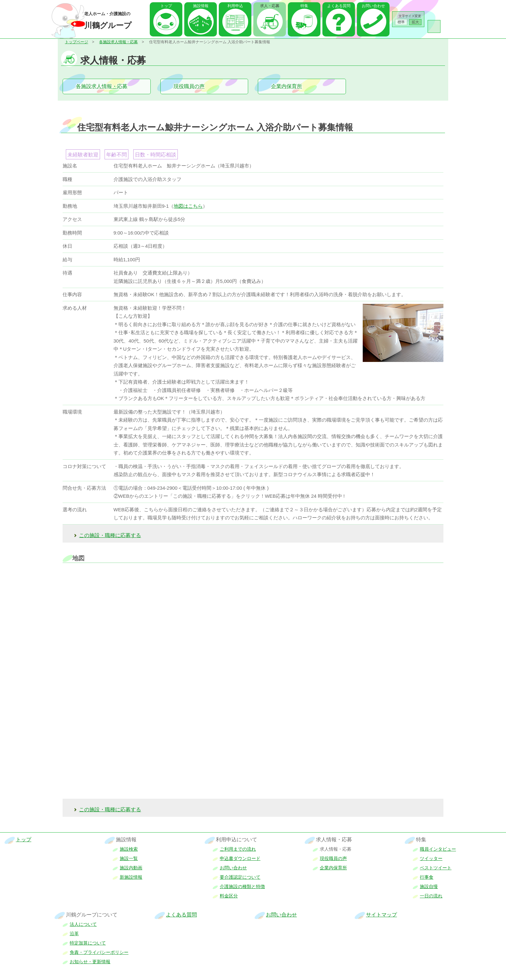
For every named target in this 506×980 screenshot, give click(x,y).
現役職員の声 (189, 86)
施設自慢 (429, 886)
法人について (83, 924)
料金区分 (229, 896)
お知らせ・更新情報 (90, 962)
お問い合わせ (373, 6)
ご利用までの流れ (238, 849)
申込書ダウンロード (240, 858)
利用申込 (235, 6)
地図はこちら (188, 206)
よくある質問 (339, 6)
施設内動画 (131, 868)
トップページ (76, 42)
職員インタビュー (438, 849)
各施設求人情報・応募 (118, 42)
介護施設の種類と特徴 (242, 886)
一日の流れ (431, 896)
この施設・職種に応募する (110, 535)
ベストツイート (436, 868)
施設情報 (201, 6)
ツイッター (431, 858)
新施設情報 (131, 877)
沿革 (74, 934)
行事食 (427, 877)
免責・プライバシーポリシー (99, 952)
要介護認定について (240, 877)
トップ (166, 6)
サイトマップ (381, 915)
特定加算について (88, 943)
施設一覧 (129, 858)
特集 (304, 6)
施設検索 (129, 849)
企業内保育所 (287, 86)
